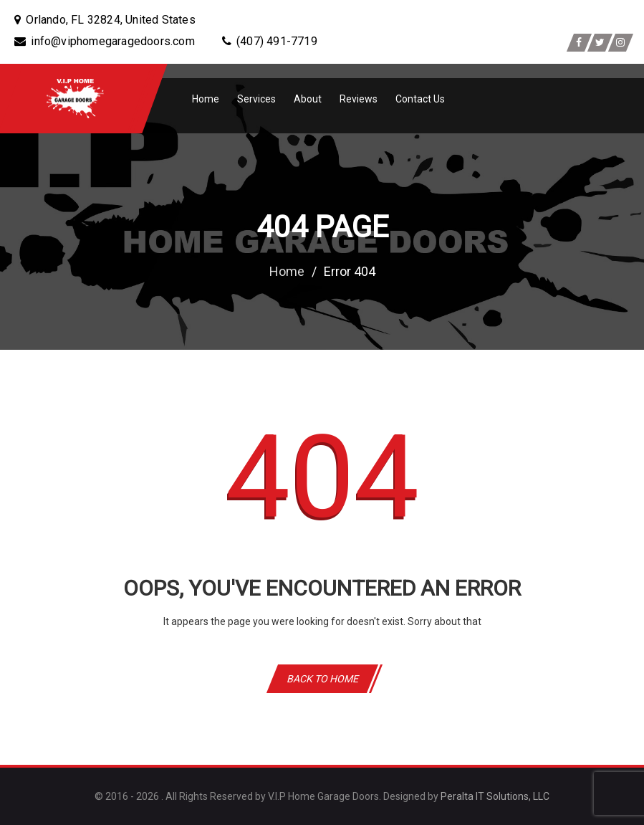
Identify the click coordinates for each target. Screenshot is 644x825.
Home (206, 99)
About (308, 99)
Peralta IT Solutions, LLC (495, 796)
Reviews (359, 99)
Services (256, 99)
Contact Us (420, 99)
